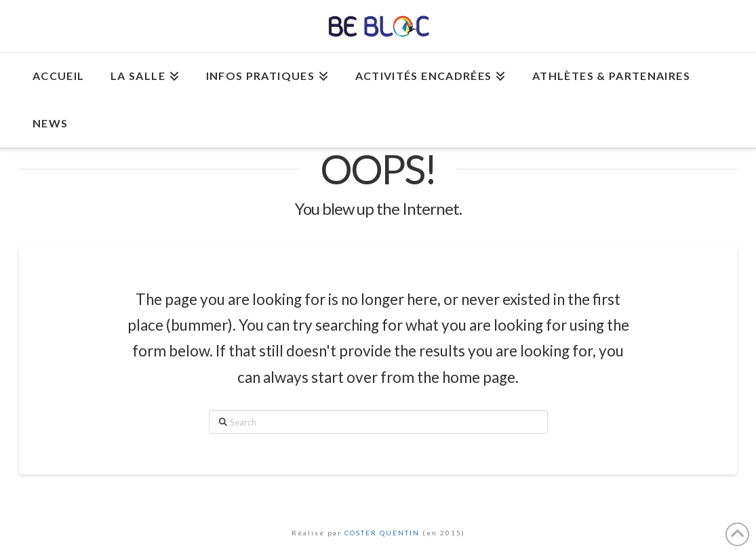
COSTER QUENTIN (382, 533)
